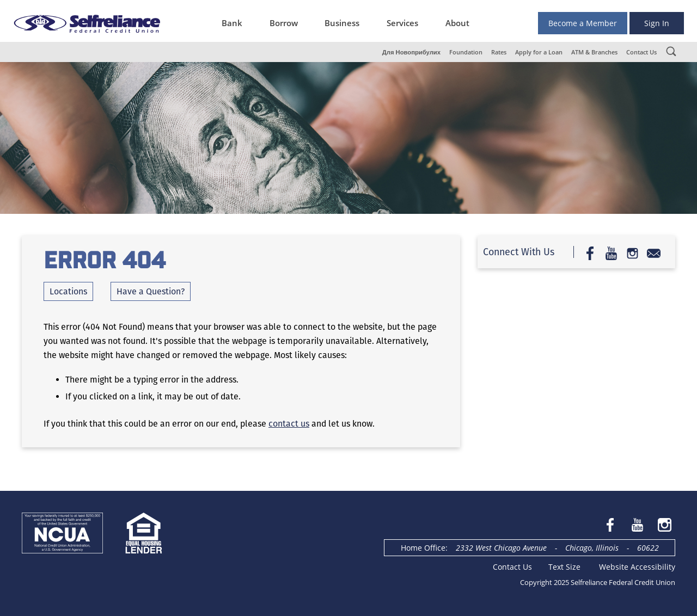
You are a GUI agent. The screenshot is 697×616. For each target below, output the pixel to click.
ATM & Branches (594, 52)
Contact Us (641, 52)
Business (342, 23)
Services (402, 23)
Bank (232, 23)
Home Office (423, 548)
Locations (68, 291)
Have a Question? (151, 291)
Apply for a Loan (539, 52)
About (457, 23)
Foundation (466, 52)
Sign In (657, 23)
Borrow (284, 23)
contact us (289, 424)
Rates (499, 52)
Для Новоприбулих (411, 52)
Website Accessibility (637, 567)
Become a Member (583, 23)
